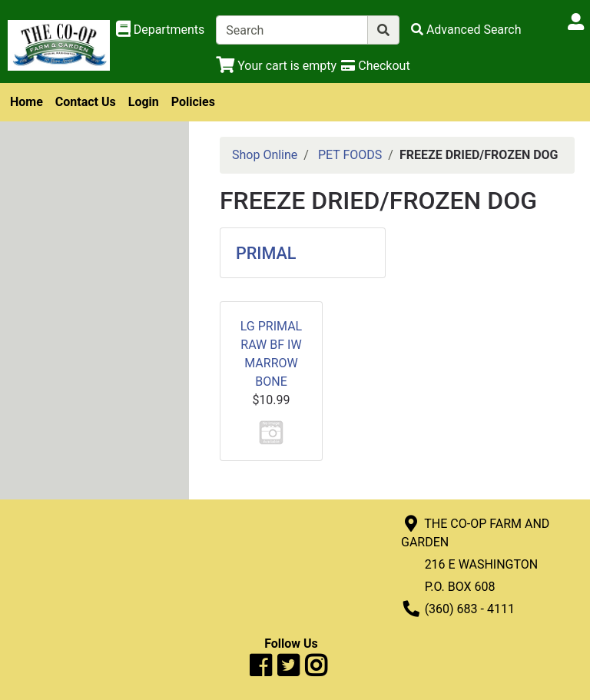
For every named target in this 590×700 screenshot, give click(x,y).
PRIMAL (266, 253)
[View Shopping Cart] (276, 66)
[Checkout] (375, 66)
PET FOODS (350, 155)
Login (144, 102)
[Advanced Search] (466, 30)
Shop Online (265, 155)
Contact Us (86, 102)
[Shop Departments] (161, 30)
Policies (193, 102)
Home (27, 102)
